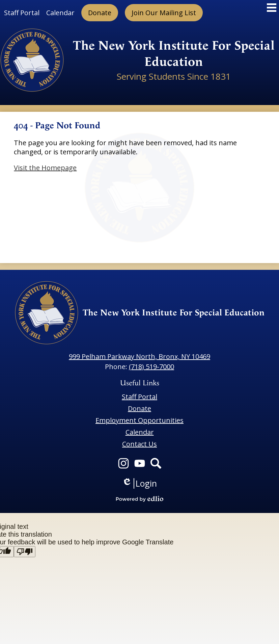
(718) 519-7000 (151, 367)
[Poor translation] (25, 552)
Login (139, 483)
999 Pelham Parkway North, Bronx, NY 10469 (139, 356)
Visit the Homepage (45, 168)
